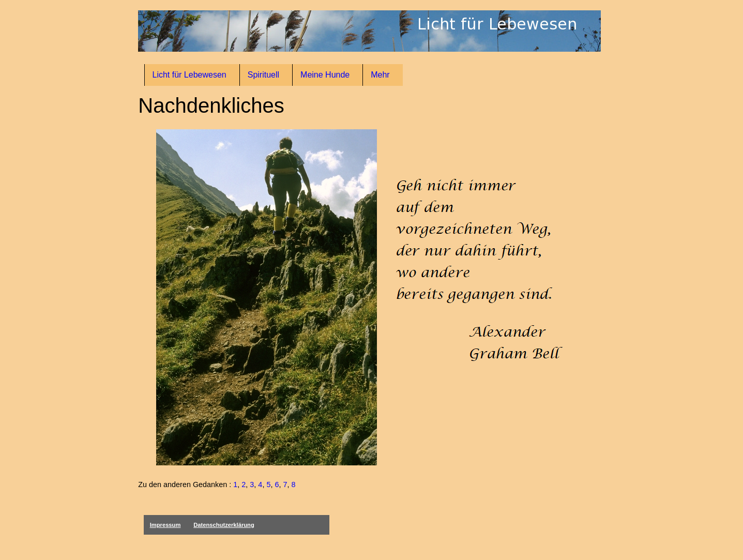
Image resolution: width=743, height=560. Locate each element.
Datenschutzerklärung (224, 525)
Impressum (165, 525)
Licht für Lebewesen (189, 75)
